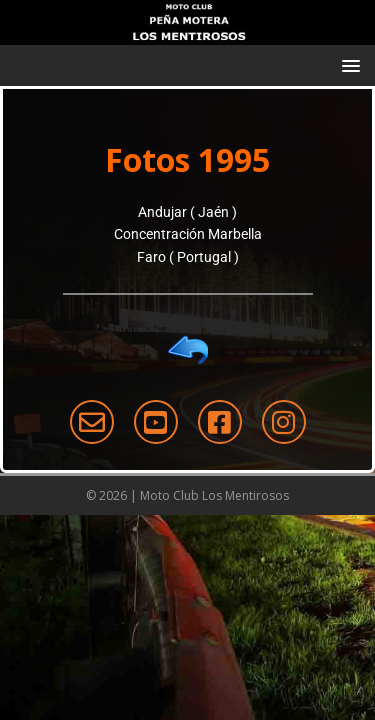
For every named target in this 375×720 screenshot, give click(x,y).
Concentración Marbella (188, 234)
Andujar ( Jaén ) (187, 212)
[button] (347, 64)
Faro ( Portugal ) (188, 257)
